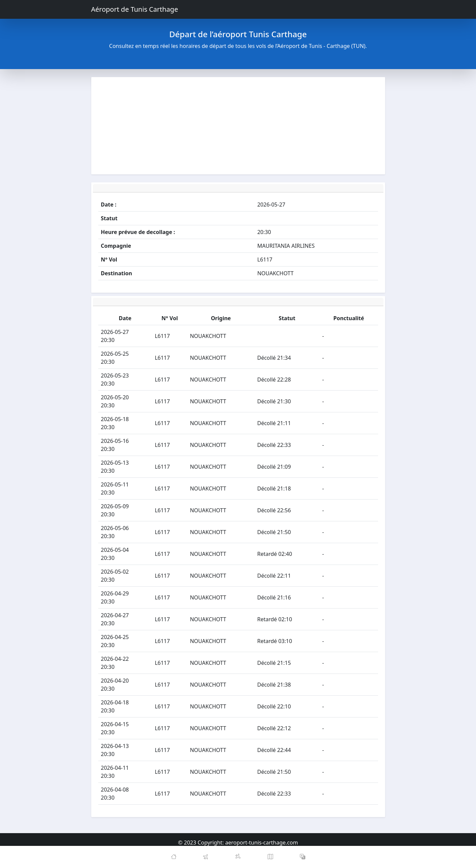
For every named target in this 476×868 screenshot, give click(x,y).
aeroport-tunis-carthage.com (261, 843)
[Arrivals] (238, 857)
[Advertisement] (238, 126)
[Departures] (206, 857)
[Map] (270, 857)
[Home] (174, 857)
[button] (303, 857)
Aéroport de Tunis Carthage (135, 9)
